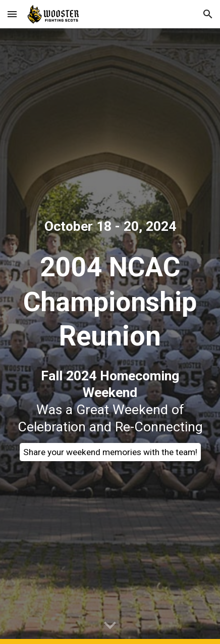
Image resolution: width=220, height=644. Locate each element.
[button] (12, 14)
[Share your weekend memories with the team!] (110, 452)
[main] (110, 227)
